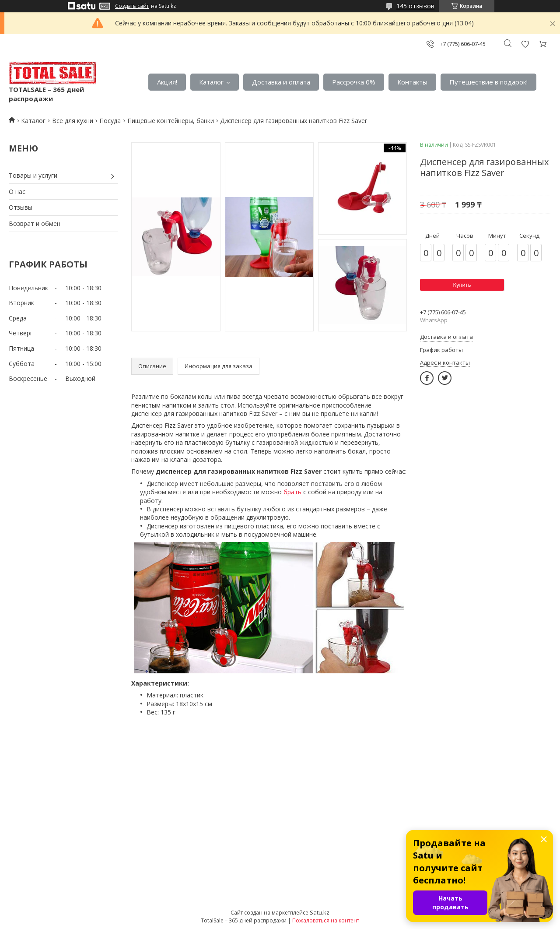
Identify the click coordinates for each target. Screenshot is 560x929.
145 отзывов (415, 6)
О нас (17, 192)
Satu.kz (320, 912)
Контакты (412, 82)
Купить (462, 285)
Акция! (167, 82)
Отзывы (21, 207)
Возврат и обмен (35, 223)
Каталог (211, 82)
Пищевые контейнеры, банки (171, 121)
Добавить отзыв (525, 44)
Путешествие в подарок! (488, 82)
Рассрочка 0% (354, 82)
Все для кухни (73, 121)
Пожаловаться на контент (326, 920)
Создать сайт (132, 6)
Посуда (110, 121)
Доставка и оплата (281, 82)
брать (292, 492)
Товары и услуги (33, 175)
